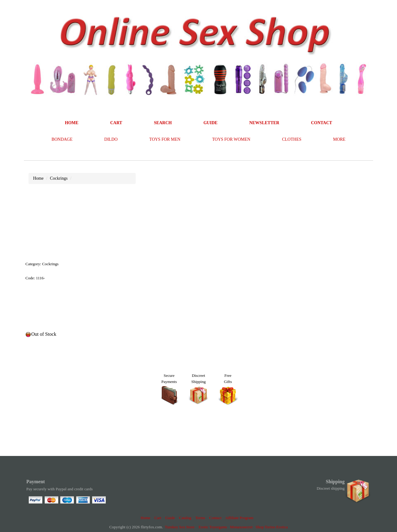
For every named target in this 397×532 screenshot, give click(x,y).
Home (146, 518)
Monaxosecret (241, 527)
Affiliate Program (239, 518)
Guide (170, 518)
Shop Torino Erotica (272, 527)
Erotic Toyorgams (213, 527)
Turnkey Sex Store (180, 527)
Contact (215, 518)
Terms (200, 518)
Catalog (185, 518)
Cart (158, 518)
